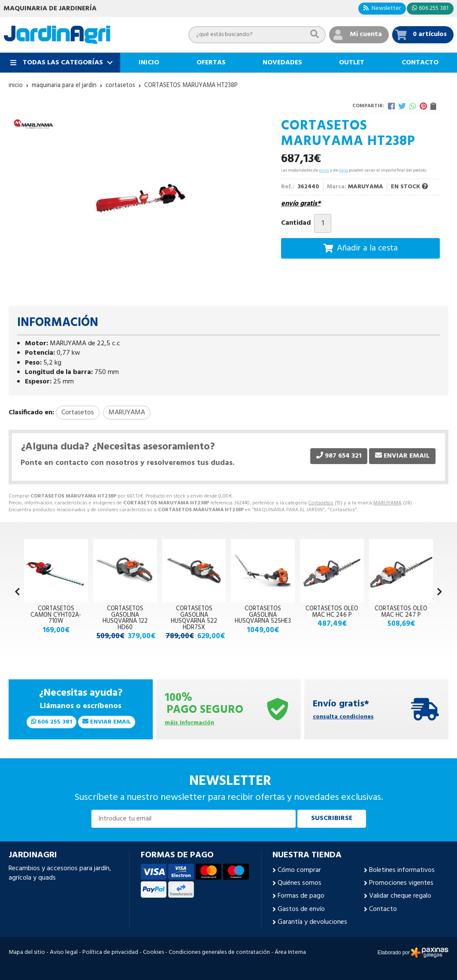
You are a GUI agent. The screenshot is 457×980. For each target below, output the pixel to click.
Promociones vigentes (401, 883)
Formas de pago (301, 896)
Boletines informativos (402, 870)
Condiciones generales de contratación (219, 953)
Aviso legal (64, 953)
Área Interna (290, 953)
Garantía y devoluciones (312, 922)
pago (343, 170)
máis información (189, 723)
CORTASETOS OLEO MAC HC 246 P (332, 612)
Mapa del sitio (27, 953)
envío (324, 170)
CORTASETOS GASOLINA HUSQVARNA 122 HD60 (125, 618)
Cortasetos (321, 503)
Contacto (383, 909)
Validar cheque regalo (400, 896)
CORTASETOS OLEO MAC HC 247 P (401, 612)
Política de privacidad (110, 953)
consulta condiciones (343, 717)
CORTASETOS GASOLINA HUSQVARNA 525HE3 (263, 615)
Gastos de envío (301, 909)
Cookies (153, 953)
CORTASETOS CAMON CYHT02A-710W (56, 615)
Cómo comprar (299, 870)
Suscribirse (332, 818)
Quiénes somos (300, 883)
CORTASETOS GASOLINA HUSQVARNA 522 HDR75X (194, 618)
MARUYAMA (387, 503)
